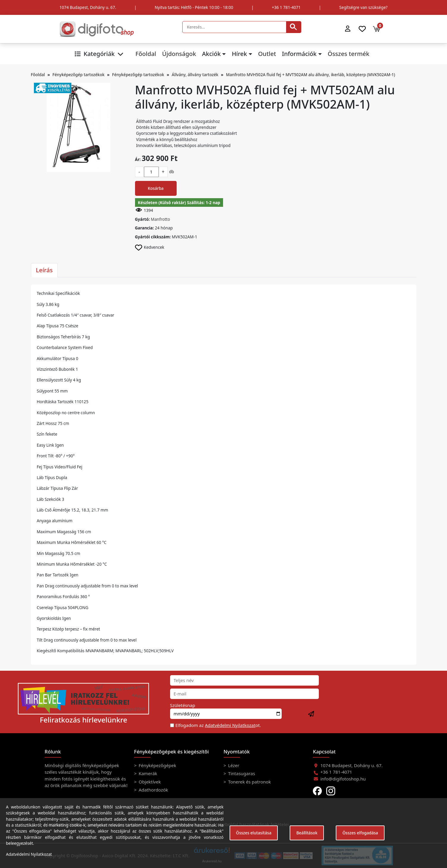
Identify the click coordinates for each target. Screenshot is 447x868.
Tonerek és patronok (249, 782)
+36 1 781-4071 (286, 7)
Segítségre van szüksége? (363, 7)
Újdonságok (179, 54)
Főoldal (146, 54)
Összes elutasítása (254, 833)
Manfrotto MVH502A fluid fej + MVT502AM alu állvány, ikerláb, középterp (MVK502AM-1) (311, 75)
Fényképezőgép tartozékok (78, 75)
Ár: (138, 159)
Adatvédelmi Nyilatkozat (230, 725)
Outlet (267, 54)
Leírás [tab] (44, 270)
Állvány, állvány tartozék (195, 75)
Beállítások (307, 833)
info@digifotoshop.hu (343, 779)
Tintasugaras (241, 773)
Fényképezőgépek (157, 765)
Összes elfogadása (360, 833)
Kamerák (147, 773)
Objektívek (149, 782)
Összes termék (349, 54)
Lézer (233, 765)
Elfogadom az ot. (218, 725)
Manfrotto (160, 219)
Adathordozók (153, 790)
